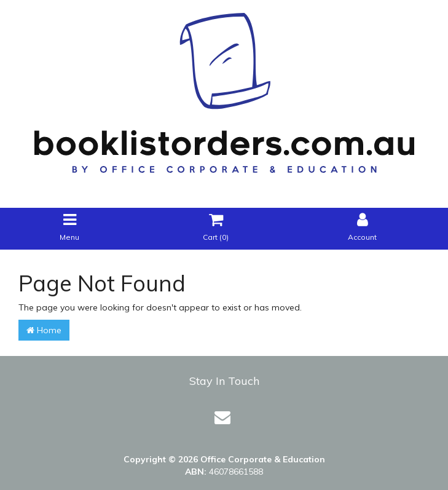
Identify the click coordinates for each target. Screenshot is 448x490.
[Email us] (222, 417)
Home (44, 330)
